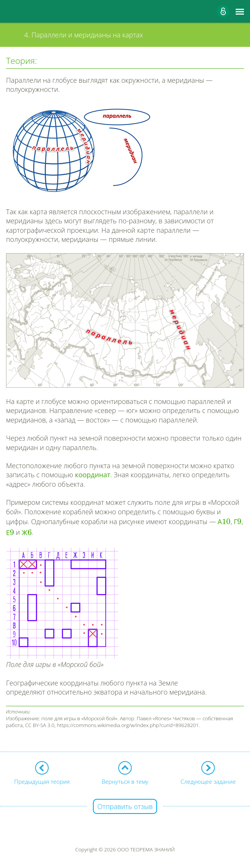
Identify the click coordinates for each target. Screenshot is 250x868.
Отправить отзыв (125, 806)
